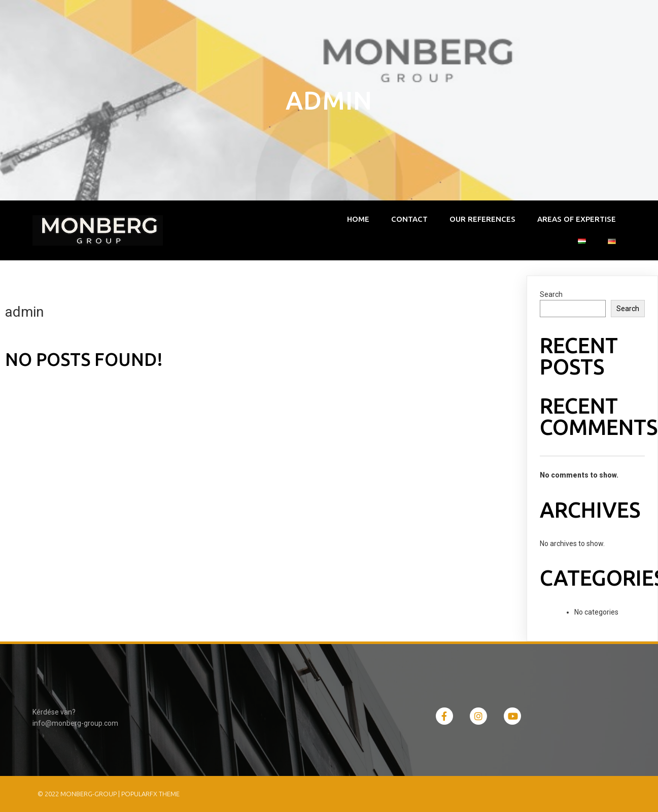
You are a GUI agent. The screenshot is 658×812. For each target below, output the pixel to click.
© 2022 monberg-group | (79, 794)
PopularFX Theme (150, 794)
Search (551, 294)
